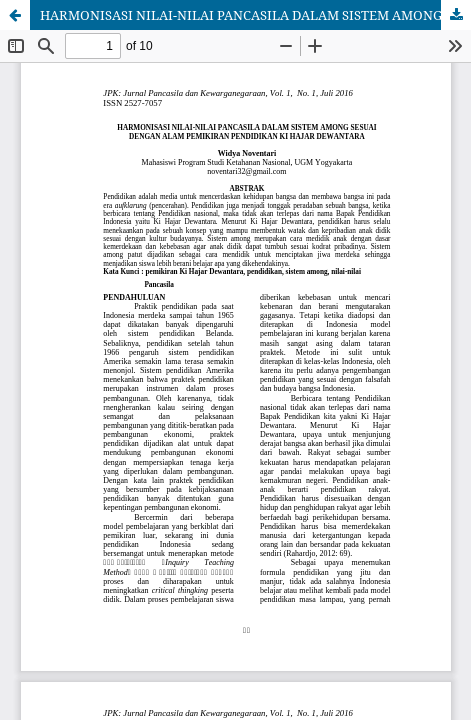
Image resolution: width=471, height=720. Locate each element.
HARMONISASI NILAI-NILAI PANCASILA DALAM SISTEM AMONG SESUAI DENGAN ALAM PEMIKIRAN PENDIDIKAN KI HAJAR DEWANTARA (255, 15)
